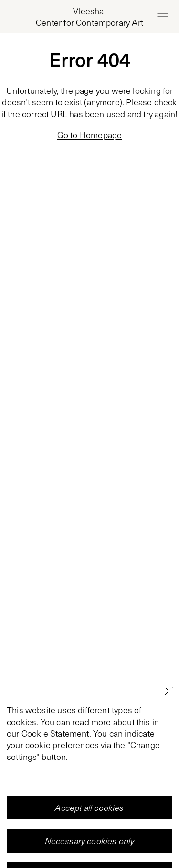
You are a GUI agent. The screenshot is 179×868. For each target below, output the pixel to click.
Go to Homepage (90, 135)
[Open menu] (162, 17)
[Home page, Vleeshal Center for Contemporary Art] (89, 17)
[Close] (168, 748)
